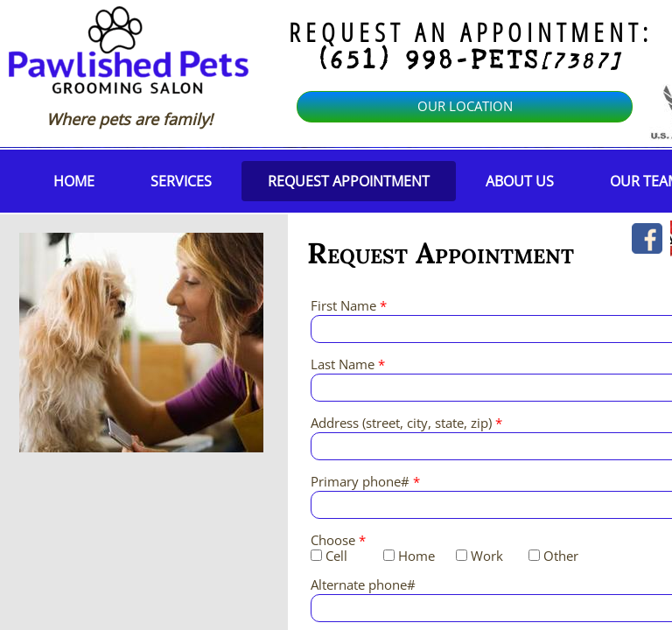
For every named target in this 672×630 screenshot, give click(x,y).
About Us (520, 181)
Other (553, 556)
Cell (329, 556)
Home (74, 181)
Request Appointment (349, 181)
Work (479, 556)
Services (181, 181)
